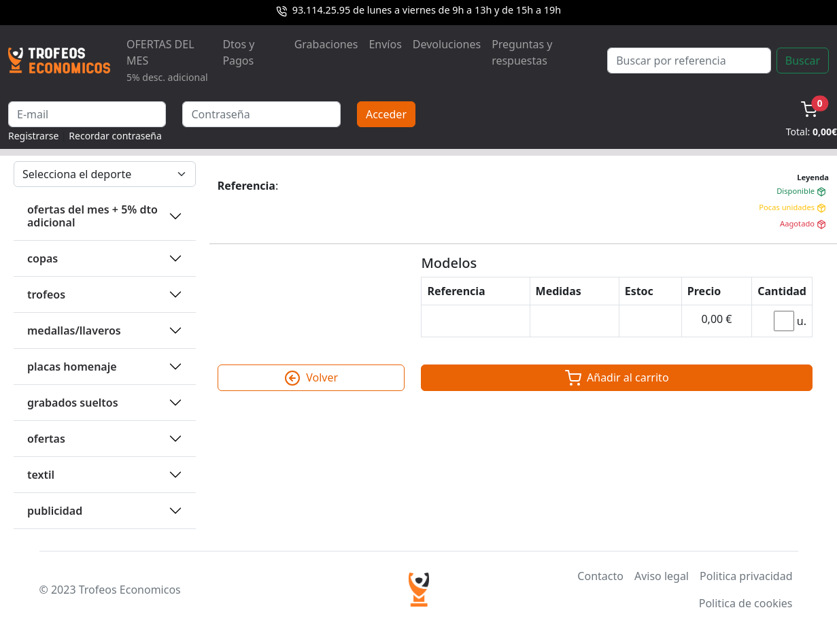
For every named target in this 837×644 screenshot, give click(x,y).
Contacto (600, 576)
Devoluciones (447, 44)
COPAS (42, 258)
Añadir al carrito (617, 378)
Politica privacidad (746, 576)
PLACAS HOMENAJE (72, 367)
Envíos (385, 44)
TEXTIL (41, 475)
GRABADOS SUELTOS (73, 403)
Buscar (803, 61)
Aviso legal (662, 576)
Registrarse (33, 136)
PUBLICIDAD (55, 511)
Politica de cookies (746, 603)
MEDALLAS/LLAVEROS (74, 331)
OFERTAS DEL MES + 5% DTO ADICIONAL (92, 216)
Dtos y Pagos (238, 52)
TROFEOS (46, 294)
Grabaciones (326, 44)
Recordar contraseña (115, 136)
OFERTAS (46, 439)
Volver (311, 378)
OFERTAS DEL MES (167, 60)
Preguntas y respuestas (522, 52)
